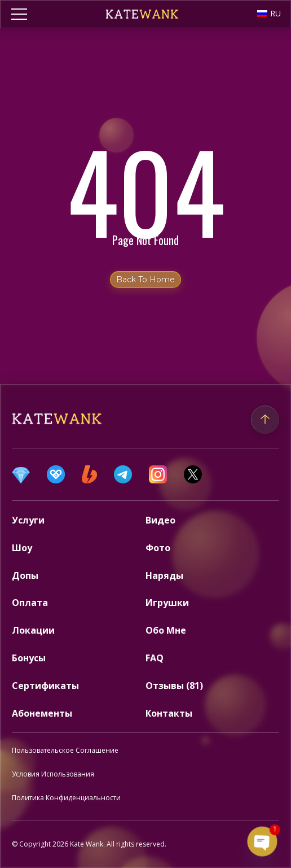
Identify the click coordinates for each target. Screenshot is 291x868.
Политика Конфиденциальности (66, 798)
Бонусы (29, 658)
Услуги (28, 520)
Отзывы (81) (174, 686)
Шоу (22, 548)
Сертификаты (45, 686)
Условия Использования (53, 774)
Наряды (164, 575)
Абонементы (42, 713)
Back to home (145, 280)
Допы (25, 575)
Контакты (169, 713)
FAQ (155, 658)
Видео (160, 520)
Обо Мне (166, 630)
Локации (33, 630)
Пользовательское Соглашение (65, 750)
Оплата (30, 603)
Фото (158, 548)
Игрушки (167, 603)
